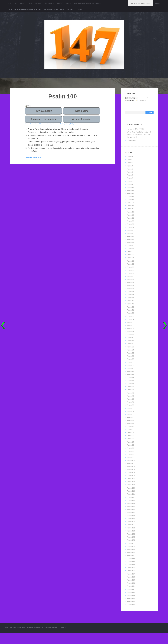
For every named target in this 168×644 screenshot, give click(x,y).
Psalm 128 (131, 546)
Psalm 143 (131, 592)
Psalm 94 (130, 442)
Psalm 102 (131, 466)
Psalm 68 (130, 362)
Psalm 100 (131, 460)
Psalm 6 (130, 172)
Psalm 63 (130, 347)
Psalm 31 (130, 249)
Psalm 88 (130, 423)
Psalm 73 (130, 378)
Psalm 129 (131, 549)
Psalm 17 (130, 206)
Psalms (80, 9)
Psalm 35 (130, 261)
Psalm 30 (130, 246)
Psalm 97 (130, 451)
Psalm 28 (130, 239)
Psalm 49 (130, 304)
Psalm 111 (131, 494)
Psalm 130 (131, 552)
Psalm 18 (130, 209)
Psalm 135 (131, 568)
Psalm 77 (130, 390)
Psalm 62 (130, 344)
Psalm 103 (131, 470)
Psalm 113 (131, 500)
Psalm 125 (131, 537)
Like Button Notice (31, 158)
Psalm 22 (130, 221)
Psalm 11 (130, 187)
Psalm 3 (130, 163)
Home (10, 3)
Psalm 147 (131, 605)
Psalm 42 (130, 282)
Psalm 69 (130, 365)
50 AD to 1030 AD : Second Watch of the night (25, 9)
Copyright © (49, 3)
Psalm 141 (131, 586)
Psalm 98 (130, 454)
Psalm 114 (131, 503)
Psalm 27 (130, 236)
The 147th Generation (17, 628)
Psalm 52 (130, 313)
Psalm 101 (131, 463)
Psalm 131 (131, 555)
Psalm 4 (130, 166)
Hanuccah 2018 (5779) (135, 129)
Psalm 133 (131, 562)
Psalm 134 (131, 565)
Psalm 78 (130, 393)
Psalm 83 (130, 408)
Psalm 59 (130, 335)
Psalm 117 (131, 513)
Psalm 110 (131, 491)
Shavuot (38, 3)
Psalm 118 (131, 516)
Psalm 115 (131, 506)
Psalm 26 (130, 233)
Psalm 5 (130, 169)
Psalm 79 (130, 396)
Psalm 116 (131, 509)
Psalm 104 (131, 473)
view (40, 158)
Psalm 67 (130, 359)
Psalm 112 (131, 497)
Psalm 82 (130, 405)
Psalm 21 (130, 218)
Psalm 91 (130, 433)
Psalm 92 (130, 436)
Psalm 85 (130, 414)
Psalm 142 (131, 589)
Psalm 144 (131, 595)
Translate (140, 100)
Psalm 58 (130, 332)
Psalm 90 (130, 430)
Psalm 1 (130, 157)
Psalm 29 (130, 242)
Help (30, 3)
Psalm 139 (131, 580)
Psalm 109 (131, 488)
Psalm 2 (130, 160)
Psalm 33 (130, 255)
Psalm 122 (131, 528)
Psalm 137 (131, 574)
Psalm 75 (130, 384)
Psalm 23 (130, 224)
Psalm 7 (130, 175)
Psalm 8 (130, 178)
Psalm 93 (130, 439)
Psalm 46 (130, 295)
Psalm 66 (130, 356)
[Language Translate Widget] (137, 98)
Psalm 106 (131, 479)
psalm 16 (130, 203)
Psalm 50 (130, 307)
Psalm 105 (131, 476)
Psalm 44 (130, 289)
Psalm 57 (130, 328)
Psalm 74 (130, 381)
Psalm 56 (130, 325)
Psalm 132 (131, 559)
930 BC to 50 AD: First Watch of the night (59, 9)
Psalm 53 (130, 316)
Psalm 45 (130, 292)
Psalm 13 (130, 193)
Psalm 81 (130, 402)
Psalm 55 (130, 322)
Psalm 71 (130, 371)
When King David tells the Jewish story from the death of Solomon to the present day (140, 135)
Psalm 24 (130, 227)
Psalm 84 (130, 411)
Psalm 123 (131, 531)
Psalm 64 (130, 350)
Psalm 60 (130, 338)
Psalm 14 (130, 197)
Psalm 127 (131, 543)
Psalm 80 (130, 399)
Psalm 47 (130, 298)
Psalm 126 (131, 540)
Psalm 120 (131, 522)
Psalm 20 (130, 215)
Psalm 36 (130, 264)
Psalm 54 (130, 319)
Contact (60, 3)
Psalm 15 (130, 200)
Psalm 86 (130, 417)
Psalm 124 (131, 534)
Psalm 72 (130, 374)
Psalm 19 (130, 212)
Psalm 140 (131, 583)
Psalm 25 (130, 230)
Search (158, 3)
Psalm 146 (131, 601)
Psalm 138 (131, 577)
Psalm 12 (130, 190)
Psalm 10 (130, 184)
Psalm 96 (130, 448)
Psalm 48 (130, 301)
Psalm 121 (131, 525)
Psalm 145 (131, 598)
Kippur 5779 (131, 140)
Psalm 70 (130, 368)
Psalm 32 (130, 252)
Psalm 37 (130, 267)
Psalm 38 (130, 270)
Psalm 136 (131, 571)
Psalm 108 (131, 485)
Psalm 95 (130, 445)
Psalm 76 (130, 387)
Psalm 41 (130, 279)
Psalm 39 (130, 273)
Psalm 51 (130, 310)
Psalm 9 (130, 181)
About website (20, 3)
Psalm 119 (131, 519)
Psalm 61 (130, 341)
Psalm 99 (130, 457)
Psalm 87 (130, 420)
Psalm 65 (130, 353)
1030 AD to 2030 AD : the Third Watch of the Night (84, 3)
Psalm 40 (130, 276)
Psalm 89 (130, 427)
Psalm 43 (130, 285)
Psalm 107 (131, 482)
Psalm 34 (130, 258)
